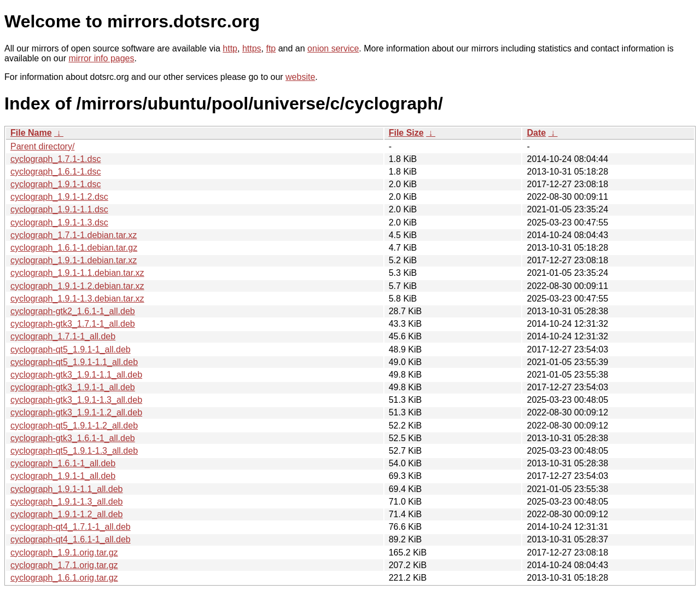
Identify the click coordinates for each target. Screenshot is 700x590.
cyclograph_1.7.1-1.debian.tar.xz (74, 235)
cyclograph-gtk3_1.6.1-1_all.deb (73, 438)
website (300, 77)
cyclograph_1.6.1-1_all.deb (63, 463)
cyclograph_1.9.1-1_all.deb (63, 476)
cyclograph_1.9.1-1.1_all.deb (66, 489)
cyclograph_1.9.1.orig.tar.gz (64, 553)
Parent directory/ (42, 146)
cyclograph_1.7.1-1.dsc (56, 159)
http (230, 48)
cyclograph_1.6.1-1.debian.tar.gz (74, 248)
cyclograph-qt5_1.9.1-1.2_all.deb (74, 426)
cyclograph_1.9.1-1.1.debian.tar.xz (77, 273)
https (252, 48)
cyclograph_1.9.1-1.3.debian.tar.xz (77, 299)
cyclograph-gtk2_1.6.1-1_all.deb (73, 311)
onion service (333, 48)
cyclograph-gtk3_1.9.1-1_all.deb (73, 387)
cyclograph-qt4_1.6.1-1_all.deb (71, 539)
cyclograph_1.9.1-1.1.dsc (59, 209)
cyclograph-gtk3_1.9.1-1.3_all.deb (76, 400)
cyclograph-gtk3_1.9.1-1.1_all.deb (76, 375)
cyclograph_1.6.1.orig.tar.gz (64, 578)
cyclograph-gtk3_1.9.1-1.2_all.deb (76, 412)
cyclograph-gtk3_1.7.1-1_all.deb (73, 324)
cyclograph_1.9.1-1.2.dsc (59, 197)
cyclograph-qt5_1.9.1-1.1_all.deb (74, 362)
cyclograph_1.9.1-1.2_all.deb (66, 514)
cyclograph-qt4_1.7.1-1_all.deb (71, 527)
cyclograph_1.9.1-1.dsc (56, 184)
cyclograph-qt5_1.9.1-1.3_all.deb (74, 451)
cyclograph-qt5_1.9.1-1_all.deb (71, 349)
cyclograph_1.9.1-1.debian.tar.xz (74, 260)
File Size (406, 133)
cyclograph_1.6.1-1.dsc (56, 172)
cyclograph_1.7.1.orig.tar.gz (64, 565)
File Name (31, 133)
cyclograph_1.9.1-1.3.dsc (59, 222)
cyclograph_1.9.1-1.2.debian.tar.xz (77, 286)
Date (536, 133)
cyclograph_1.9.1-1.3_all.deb (66, 502)
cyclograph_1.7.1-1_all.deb (63, 336)
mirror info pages (101, 58)
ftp (271, 48)
